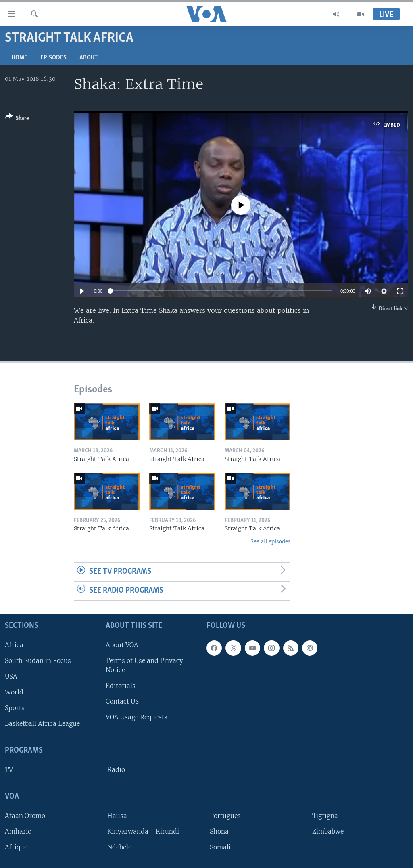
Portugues (225, 815)
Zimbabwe (328, 831)
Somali (220, 847)
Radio (116, 770)
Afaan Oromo (25, 815)
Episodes (53, 58)
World (14, 692)
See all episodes (270, 542)
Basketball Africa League (42, 724)
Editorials (121, 686)
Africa (14, 645)
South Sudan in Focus (38, 660)
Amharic (18, 831)
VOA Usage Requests (137, 717)
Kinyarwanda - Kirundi (143, 831)
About (89, 58)
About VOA (122, 645)
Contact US (122, 701)
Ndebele (119, 847)
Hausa (117, 815)
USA (11, 676)
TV (9, 770)
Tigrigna (325, 815)
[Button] (17, 119)
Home (19, 58)
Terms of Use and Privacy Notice (144, 665)
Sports (15, 708)
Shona (219, 831)
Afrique (16, 847)
